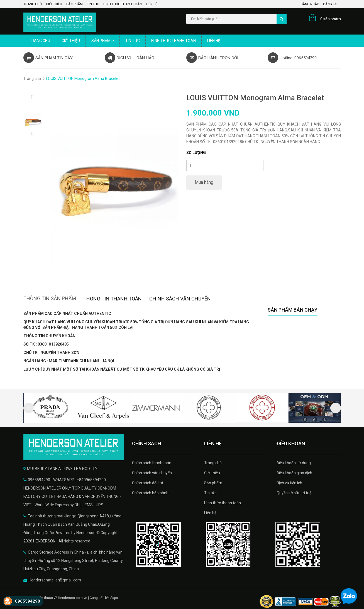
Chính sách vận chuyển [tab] (180, 299)
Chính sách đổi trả (148, 483)
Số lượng (196, 153)
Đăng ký (330, 4)
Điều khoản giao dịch (294, 473)
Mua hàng (204, 182)
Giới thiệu (54, 4)
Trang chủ (33, 4)
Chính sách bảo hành (150, 493)
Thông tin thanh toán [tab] (113, 299)
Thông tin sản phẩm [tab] (50, 298)
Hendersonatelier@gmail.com (55, 580)
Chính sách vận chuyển (152, 473)
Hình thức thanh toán (123, 4)
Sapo (114, 598)
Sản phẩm (74, 4)
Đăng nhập (310, 4)
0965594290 (28, 601)
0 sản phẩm (331, 19)
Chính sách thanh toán (152, 463)
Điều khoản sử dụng (294, 463)
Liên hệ (152, 4)
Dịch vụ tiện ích (289, 483)
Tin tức (93, 4)
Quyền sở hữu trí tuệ (294, 493)
